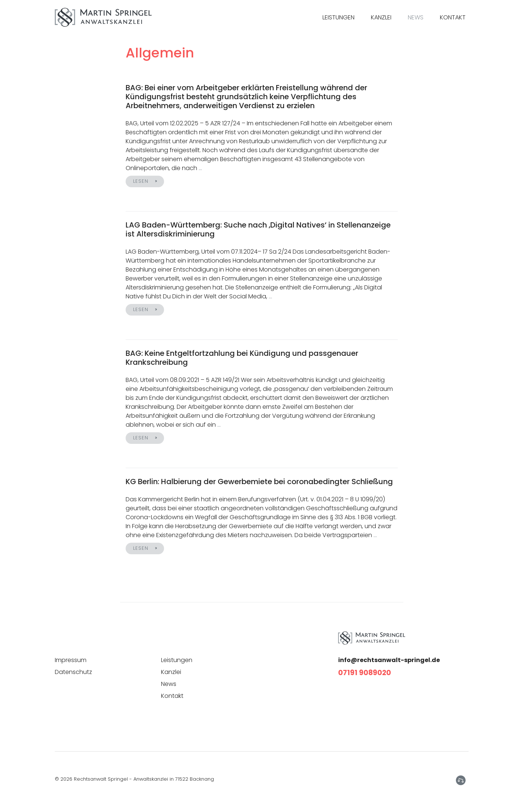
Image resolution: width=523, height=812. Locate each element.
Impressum (71, 660)
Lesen (141, 181)
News (416, 17)
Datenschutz (73, 672)
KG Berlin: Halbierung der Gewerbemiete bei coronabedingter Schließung (259, 482)
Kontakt (453, 17)
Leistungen (338, 17)
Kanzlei (381, 17)
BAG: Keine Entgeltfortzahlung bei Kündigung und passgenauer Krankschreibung (242, 358)
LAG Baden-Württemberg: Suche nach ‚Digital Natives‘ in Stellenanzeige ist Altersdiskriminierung (258, 229)
